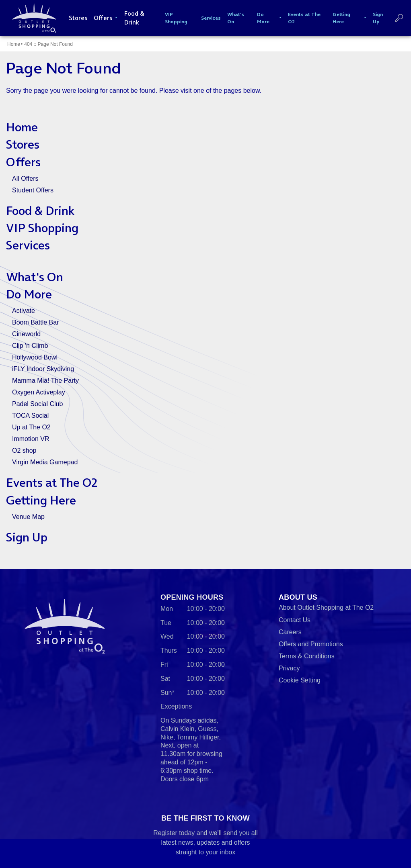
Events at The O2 (52, 483)
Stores (23, 144)
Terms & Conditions (307, 656)
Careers (290, 632)
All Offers (25, 179)
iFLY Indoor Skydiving (43, 369)
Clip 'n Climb (30, 346)
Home (14, 44)
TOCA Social (30, 416)
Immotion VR (31, 439)
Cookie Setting (300, 680)
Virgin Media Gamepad (45, 462)
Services (28, 245)
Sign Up (27, 537)
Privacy (289, 668)
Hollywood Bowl (35, 357)
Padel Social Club (37, 404)
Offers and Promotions (311, 644)
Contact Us (295, 620)
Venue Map (28, 517)
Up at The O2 (31, 427)
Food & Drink (40, 211)
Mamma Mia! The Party (45, 381)
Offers (23, 162)
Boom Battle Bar (36, 322)
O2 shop (24, 450)
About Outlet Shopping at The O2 (326, 608)
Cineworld (26, 334)
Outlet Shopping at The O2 (33, 18)
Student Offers (33, 190)
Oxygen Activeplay (39, 392)
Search (399, 18)
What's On (35, 277)
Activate (24, 311)
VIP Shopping (42, 228)
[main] (205, 303)
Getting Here (41, 500)
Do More (29, 294)
